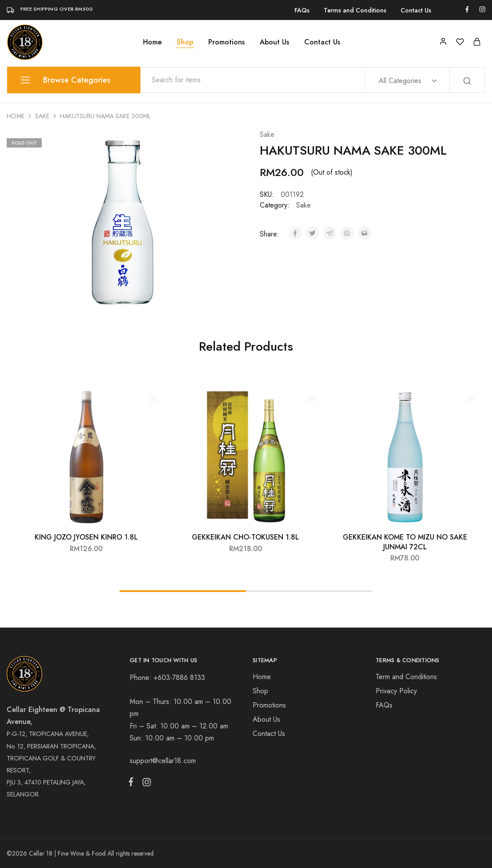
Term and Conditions (406, 677)
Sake (42, 116)
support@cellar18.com (163, 761)
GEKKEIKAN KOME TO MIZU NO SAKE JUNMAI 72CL (405, 542)
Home (152, 42)
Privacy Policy (396, 691)
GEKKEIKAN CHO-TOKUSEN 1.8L (245, 537)
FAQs (302, 10)
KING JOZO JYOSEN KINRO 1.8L (86, 537)
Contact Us (416, 10)
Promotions (226, 42)
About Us (274, 42)
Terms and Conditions (355, 10)
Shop (185, 42)
